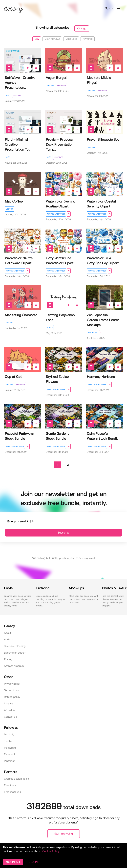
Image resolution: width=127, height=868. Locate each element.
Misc (8, 95)
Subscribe (64, 533)
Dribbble (9, 735)
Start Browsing (64, 834)
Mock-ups (93, 333)
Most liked (71, 39)
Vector (50, 86)
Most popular (52, 39)
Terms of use (11, 690)
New (37, 39)
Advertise (10, 710)
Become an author (15, 653)
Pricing (8, 659)
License (8, 704)
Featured (88, 39)
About (8, 633)
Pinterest (9, 761)
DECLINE (34, 862)
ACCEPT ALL (13, 862)
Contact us (10, 717)
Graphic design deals (16, 779)
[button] (119, 9)
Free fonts (10, 785)
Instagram (10, 748)
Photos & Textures (56, 214)
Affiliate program (14, 666)
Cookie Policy (51, 851)
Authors (9, 640)
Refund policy (12, 697)
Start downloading (15, 646)
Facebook (10, 754)
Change (82, 29)
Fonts (50, 328)
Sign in (109, 8)
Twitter (8, 741)
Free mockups (12, 792)
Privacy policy (12, 684)
